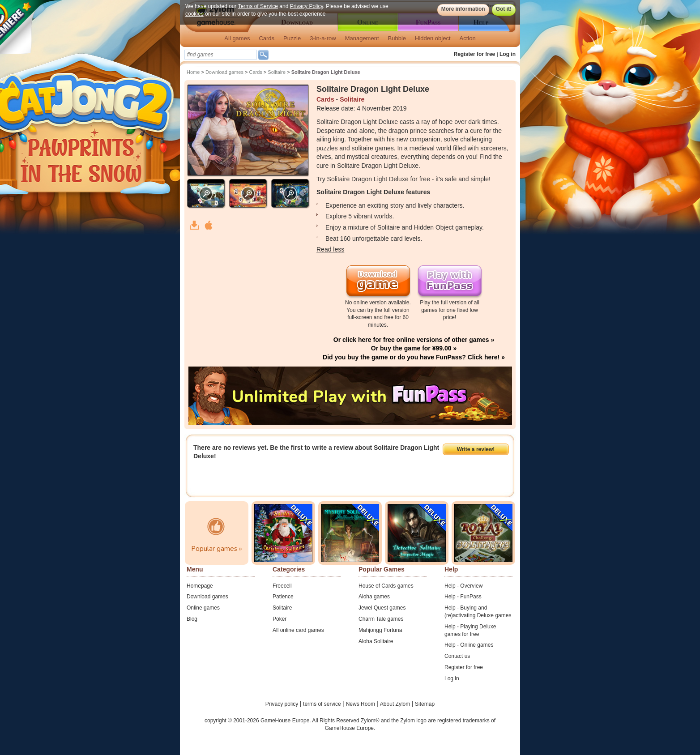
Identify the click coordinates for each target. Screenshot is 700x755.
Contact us (457, 656)
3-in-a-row (323, 38)
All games (237, 38)
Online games (203, 608)
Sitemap (425, 704)
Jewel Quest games (382, 608)
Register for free (475, 54)
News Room (361, 704)
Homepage (200, 586)
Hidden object (433, 38)
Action (468, 38)
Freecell (282, 586)
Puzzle (292, 38)
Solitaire (277, 72)
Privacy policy (283, 704)
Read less (330, 249)
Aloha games (374, 597)
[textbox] (221, 55)
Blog (192, 619)
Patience (283, 597)
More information (463, 9)
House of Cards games (386, 586)
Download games (224, 72)
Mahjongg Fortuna (380, 630)
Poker (280, 619)
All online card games (298, 630)
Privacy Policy (307, 6)
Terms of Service (258, 6)
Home (193, 72)
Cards (267, 38)
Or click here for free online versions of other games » (414, 340)
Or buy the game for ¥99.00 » (414, 348)
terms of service (323, 704)
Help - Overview (463, 586)
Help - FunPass (463, 597)
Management (362, 38)
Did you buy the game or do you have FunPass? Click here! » (414, 357)
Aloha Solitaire (376, 641)
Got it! (504, 9)
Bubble (397, 38)
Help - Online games (469, 645)
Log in (508, 54)
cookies (194, 14)
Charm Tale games (381, 619)
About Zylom (396, 704)
